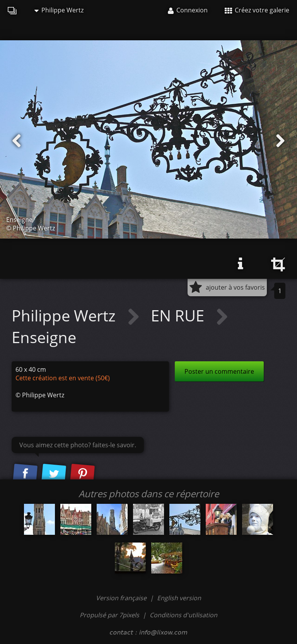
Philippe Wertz (59, 10)
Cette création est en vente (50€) (63, 378)
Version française (122, 598)
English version (179, 598)
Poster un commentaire (219, 371)
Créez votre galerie (257, 10)
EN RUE (179, 315)
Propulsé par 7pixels (109, 615)
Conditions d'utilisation (183, 615)
